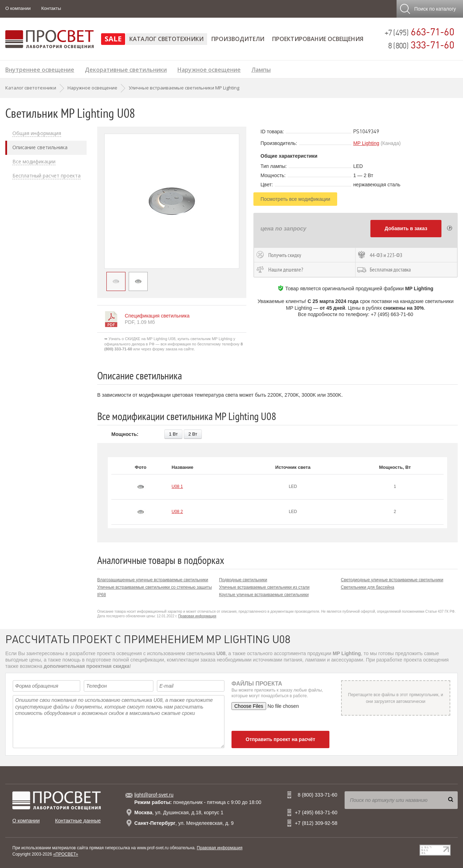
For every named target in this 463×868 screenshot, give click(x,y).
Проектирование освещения (318, 39)
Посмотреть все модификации (295, 199)
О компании (18, 8)
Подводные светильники (243, 580)
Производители (238, 39)
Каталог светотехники (166, 39)
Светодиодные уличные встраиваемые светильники (392, 580)
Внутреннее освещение (40, 69)
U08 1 (177, 487)
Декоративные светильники (126, 69)
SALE (113, 39)
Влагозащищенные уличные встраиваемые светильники (153, 580)
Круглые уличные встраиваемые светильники (264, 595)
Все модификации (34, 162)
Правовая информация (197, 616)
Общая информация (37, 133)
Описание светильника (40, 147)
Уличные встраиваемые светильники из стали (264, 587)
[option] (172, 201)
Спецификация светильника (157, 316)
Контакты (51, 8)
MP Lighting (366, 143)
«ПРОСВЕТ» (66, 854)
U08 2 (177, 512)
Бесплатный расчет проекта (46, 176)
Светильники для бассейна (367, 587)
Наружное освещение (209, 69)
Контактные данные (78, 821)
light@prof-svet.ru (154, 795)
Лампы (261, 69)
